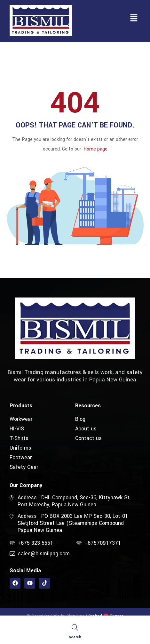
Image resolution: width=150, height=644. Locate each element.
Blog (80, 419)
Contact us (88, 438)
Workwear (21, 419)
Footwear (21, 457)
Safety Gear (24, 467)
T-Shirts (19, 438)
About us (86, 429)
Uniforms (20, 448)
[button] (134, 18)
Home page (95, 149)
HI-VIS (17, 429)
